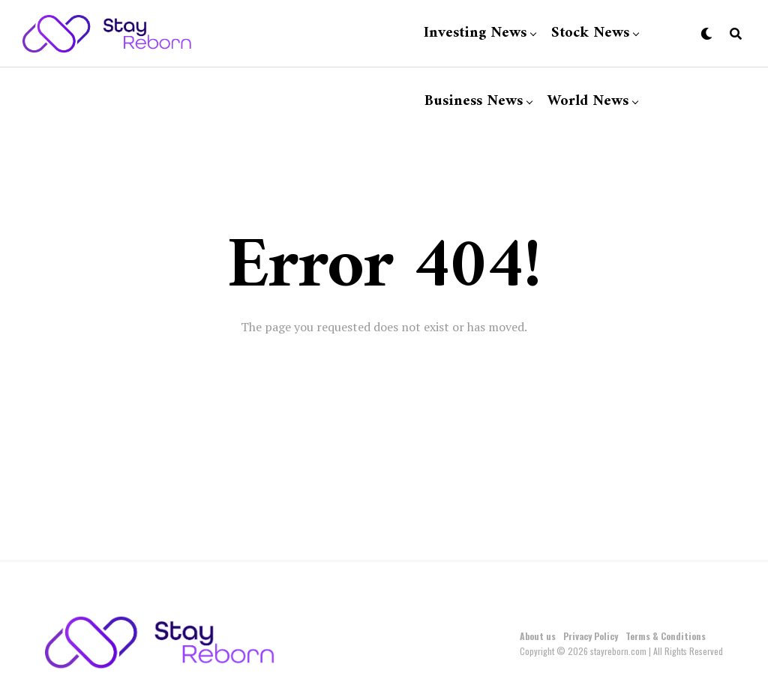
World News (588, 102)
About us (538, 636)
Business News (474, 102)
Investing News (475, 33)
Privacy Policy (591, 636)
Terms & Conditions (666, 636)
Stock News (590, 33)
